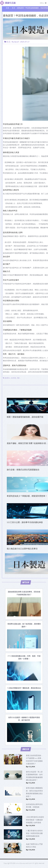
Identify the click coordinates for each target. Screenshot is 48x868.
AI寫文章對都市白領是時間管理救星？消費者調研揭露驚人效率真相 (35, 820)
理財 (18, 378)
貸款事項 (7, 378)
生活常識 (13, 378)
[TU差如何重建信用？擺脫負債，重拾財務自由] (24, 688)
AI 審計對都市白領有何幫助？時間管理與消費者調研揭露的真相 (34, 833)
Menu (42, 3)
